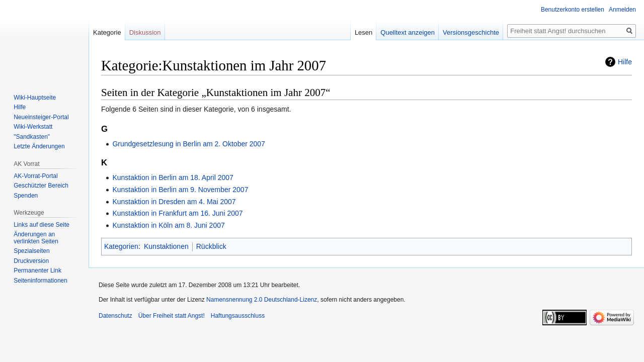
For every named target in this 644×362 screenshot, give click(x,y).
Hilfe (625, 62)
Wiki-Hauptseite (35, 98)
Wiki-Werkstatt (33, 127)
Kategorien (121, 246)
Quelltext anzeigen (408, 32)
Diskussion (145, 32)
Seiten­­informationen (41, 281)
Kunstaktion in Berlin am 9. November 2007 (180, 190)
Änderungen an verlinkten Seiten (36, 238)
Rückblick (211, 246)
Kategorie (107, 32)
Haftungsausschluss (238, 316)
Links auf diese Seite (42, 225)
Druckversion (31, 261)
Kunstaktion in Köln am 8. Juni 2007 (168, 225)
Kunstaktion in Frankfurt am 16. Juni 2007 (177, 213)
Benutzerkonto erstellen (573, 10)
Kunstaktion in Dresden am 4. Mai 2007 (174, 202)
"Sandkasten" (32, 137)
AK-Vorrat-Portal (35, 176)
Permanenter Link (37, 270)
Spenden (26, 196)
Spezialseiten (31, 251)
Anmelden (622, 10)
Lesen (364, 32)
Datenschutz (115, 316)
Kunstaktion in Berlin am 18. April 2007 (173, 177)
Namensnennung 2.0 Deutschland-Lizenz (262, 300)
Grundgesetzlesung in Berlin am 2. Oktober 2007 (189, 144)
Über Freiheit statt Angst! (172, 316)
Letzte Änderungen (39, 146)
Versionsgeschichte (471, 32)
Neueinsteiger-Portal (41, 117)
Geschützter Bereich (41, 186)
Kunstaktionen (166, 246)
